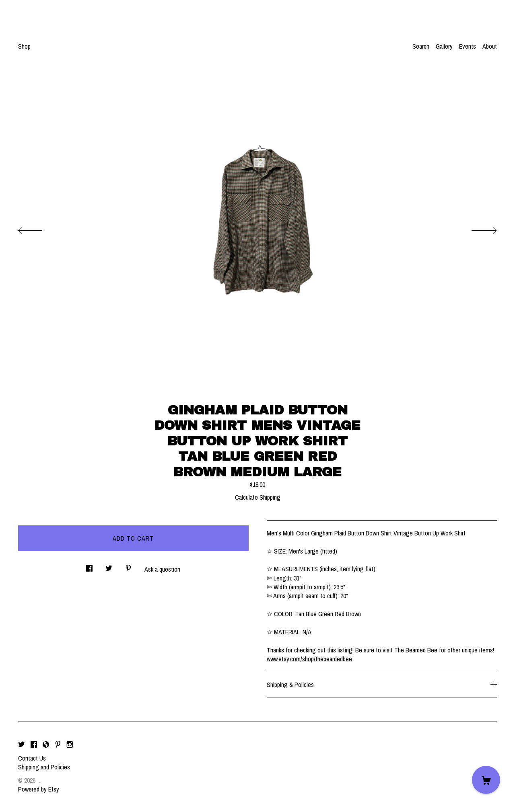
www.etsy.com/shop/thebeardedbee (309, 659)
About (490, 46)
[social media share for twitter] (109, 566)
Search (421, 46)
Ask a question (162, 569)
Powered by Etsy (39, 789)
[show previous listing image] (38, 228)
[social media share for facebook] (89, 566)
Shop (24, 46)
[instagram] (70, 744)
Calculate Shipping (258, 497)
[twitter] (22, 744)
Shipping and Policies (44, 767)
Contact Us (32, 758)
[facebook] (34, 744)
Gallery (444, 46)
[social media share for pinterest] (128, 566)
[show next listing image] (477, 228)
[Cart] (486, 780)
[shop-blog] (46, 744)
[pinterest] (58, 744)
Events (468, 46)
